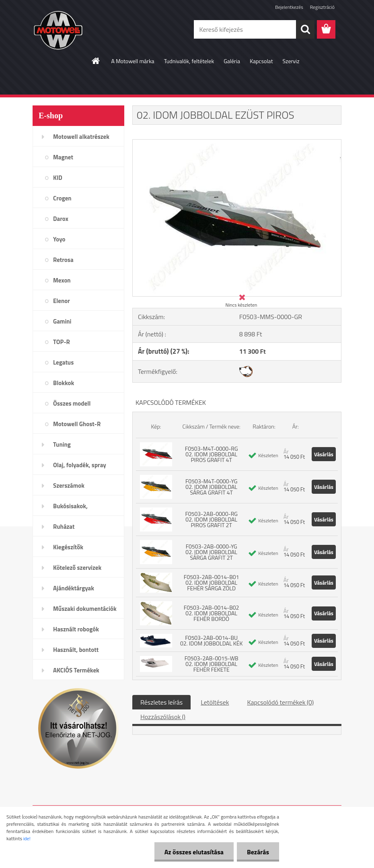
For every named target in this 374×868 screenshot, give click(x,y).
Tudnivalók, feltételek (189, 61)
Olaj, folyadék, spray (80, 465)
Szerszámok (69, 486)
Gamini (62, 321)
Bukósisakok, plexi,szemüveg (73, 509)
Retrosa (63, 260)
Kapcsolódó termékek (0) (280, 702)
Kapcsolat (261, 61)
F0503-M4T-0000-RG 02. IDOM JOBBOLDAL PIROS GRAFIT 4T (212, 454)
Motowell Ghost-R (77, 424)
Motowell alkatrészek (81, 137)
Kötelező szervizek (77, 568)
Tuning (62, 444)
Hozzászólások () (163, 717)
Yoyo (59, 239)
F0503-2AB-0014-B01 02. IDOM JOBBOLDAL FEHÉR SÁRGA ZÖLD (212, 582)
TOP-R (62, 342)
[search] (305, 29)
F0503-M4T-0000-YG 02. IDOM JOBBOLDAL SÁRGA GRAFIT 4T (211, 487)
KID (58, 178)
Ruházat (64, 527)
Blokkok (64, 383)
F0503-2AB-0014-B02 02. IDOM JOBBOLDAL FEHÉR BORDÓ (212, 613)
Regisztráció (322, 7)
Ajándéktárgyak (74, 588)
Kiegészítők (68, 547)
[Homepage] (96, 61)
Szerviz (291, 61)
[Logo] (88, 30)
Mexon (62, 280)
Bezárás (258, 852)
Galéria (232, 61)
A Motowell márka (133, 61)
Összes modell (72, 403)
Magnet (63, 157)
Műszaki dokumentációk (85, 609)
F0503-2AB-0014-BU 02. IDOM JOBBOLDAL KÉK (211, 640)
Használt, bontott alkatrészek (76, 652)
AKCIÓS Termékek (76, 670)
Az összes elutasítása (194, 852)
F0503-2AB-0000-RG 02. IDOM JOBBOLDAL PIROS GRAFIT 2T (211, 519)
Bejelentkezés (289, 7)
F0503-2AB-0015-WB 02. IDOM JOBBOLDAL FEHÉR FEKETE (212, 664)
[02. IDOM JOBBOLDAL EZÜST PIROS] (237, 143)
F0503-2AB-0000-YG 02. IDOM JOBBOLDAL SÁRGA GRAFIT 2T (211, 552)
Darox (61, 219)
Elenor (62, 301)
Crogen (62, 198)
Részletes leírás (161, 702)
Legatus (63, 362)
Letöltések (215, 702)
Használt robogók (76, 629)
